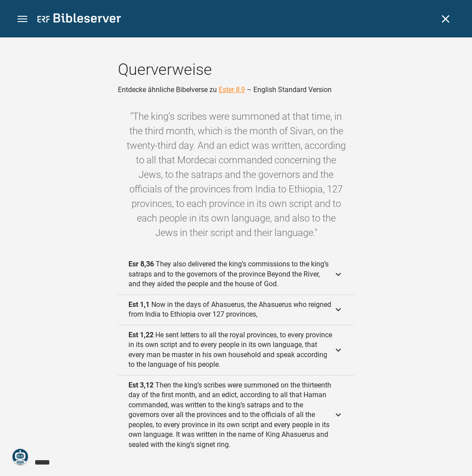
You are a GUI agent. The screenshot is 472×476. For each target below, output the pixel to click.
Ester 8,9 (232, 90)
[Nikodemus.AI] (20, 457)
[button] (22, 19)
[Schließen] (446, 19)
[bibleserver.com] (79, 20)
